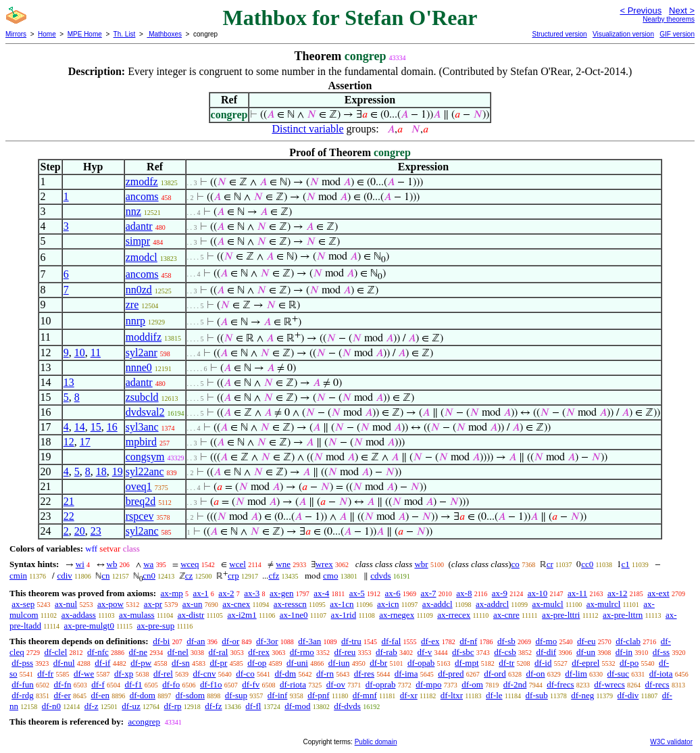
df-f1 (134, 684)
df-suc (619, 674)
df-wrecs (609, 684)
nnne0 (139, 367)
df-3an (309, 641)
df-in (624, 652)
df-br (378, 663)
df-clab (628, 641)
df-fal (391, 641)
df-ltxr (452, 695)
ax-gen (281, 593)
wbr (421, 564)
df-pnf (319, 695)
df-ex (430, 641)
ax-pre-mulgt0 (89, 626)
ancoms (142, 196)
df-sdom (190, 695)
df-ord (495, 674)
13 (69, 382)
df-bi (161, 641)
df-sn (181, 663)
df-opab (421, 663)
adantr (139, 226)
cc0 (587, 564)
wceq (190, 564)
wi (80, 564)
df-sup (236, 695)
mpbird (141, 442)
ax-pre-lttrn (623, 615)
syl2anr (142, 353)
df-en (100, 695)
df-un (586, 652)
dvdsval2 (145, 412)
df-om (472, 684)
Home (47, 34)
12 (69, 442)
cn (105, 576)
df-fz (213, 706)
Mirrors (16, 34)
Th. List (125, 34)
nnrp (135, 321)
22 (69, 516)
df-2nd (515, 684)
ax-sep (23, 604)
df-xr (409, 695)
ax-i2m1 (242, 615)
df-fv (251, 684)
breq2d (141, 501)
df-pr (218, 663)
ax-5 (357, 593)
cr (550, 564)
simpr (138, 241)
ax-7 (428, 593)
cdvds (380, 576)
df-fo (171, 684)
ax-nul (66, 604)
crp (233, 576)
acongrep (144, 722)
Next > (682, 10)
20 (80, 531)
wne (283, 564)
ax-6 (393, 593)
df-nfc (98, 652)
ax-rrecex (454, 615)
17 (85, 442)
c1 (626, 564)
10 (80, 353)
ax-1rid (344, 615)
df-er (62, 695)
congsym (145, 457)
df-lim (576, 674)
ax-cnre (506, 615)
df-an (196, 641)
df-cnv (205, 674)
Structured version (559, 34)
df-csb (505, 652)
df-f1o (211, 684)
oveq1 (139, 486)
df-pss (22, 663)
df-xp (124, 674)
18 (101, 471)
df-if (102, 663)
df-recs (657, 684)
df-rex (259, 652)
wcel (237, 564)
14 (80, 427)
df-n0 (51, 706)
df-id (543, 663)
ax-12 (618, 593)
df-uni (297, 663)
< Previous (641, 10)
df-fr (45, 674)
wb (112, 564)
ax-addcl (437, 604)
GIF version (677, 34)
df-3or (267, 641)
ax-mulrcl (604, 604)
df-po (629, 663)
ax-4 (321, 593)
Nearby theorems (669, 19)
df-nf (468, 641)
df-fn (63, 684)
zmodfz (142, 181)
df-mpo (428, 684)
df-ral (219, 652)
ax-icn (388, 604)
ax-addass (79, 615)
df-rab (386, 652)
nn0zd (139, 290)
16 (112, 427)
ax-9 (500, 593)
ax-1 (201, 593)
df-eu (586, 641)
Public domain (376, 742)
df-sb (506, 641)
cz (189, 576)
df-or (230, 641)
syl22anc (145, 471)
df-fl (253, 706)
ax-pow (110, 604)
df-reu (345, 652)
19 (118, 471)
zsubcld (142, 397)
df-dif (547, 652)
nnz (133, 211)
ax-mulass (137, 615)
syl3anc (142, 427)
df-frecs (560, 684)
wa (148, 564)
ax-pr (153, 604)
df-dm (285, 674)
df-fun (23, 684)
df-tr (506, 663)
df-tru (351, 641)
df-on (535, 674)
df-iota (661, 674)
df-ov (336, 684)
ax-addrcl (492, 604)
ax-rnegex (397, 615)
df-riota (293, 684)
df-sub (537, 695)
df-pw (141, 663)
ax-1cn (342, 604)
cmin (18, 576)
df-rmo (302, 652)
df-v (425, 652)
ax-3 (252, 593)
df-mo (546, 641)
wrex (324, 564)
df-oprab (381, 684)
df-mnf (365, 695)
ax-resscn (290, 604)
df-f (98, 684)
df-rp (173, 706)
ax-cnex (236, 604)
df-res (364, 674)
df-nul (64, 663)
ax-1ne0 (294, 615)
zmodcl (142, 257)
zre (132, 305)
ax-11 (577, 593)
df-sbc (463, 652)
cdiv (64, 576)
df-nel (178, 652)
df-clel (55, 652)
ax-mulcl (548, 604)
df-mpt (467, 663)
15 (96, 427)
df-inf (278, 695)
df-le (494, 695)
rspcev (140, 516)
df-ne (138, 652)
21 (69, 501)
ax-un (193, 604)
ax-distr (191, 615)
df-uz (131, 706)
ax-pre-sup (156, 626)
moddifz (144, 337)
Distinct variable (307, 129)
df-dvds (347, 706)
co (516, 564)
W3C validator (671, 742)
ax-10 (538, 593)
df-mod (297, 706)
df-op (257, 663)
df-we (84, 674)
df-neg (582, 695)
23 (96, 531)
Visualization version (623, 34)
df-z (92, 706)
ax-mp (172, 593)
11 (96, 353)
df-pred (451, 674)
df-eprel (585, 663)
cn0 (149, 576)
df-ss (661, 652)
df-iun (339, 663)
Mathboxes (164, 34)
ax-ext (658, 593)
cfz (274, 576)
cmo (330, 576)
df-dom (143, 695)
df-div (628, 695)
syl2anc (142, 531)
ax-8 (464, 593)
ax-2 (226, 593)
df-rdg (23, 695)
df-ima (406, 674)
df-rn (325, 674)
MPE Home (85, 34)
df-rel (163, 674)
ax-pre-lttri (561, 615)
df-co (245, 674)
